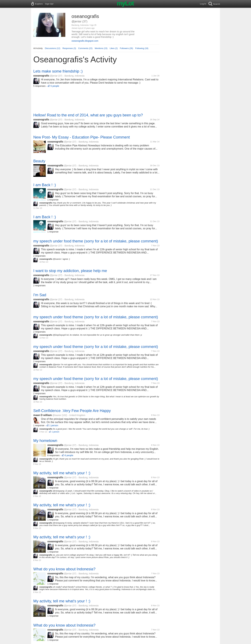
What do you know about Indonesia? (64, 569)
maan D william (43, 415)
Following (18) (142, 48)
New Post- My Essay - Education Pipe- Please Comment (82, 137)
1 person (54, 425)
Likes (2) (114, 48)
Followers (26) (126, 48)
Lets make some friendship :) (58, 71)
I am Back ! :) (45, 185)
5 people (55, 86)
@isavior (57, 415)
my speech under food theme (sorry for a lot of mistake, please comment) (96, 241)
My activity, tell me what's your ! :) (62, 473)
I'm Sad (40, 295)
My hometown (45, 441)
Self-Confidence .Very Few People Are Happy (72, 411)
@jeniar (54, 76)
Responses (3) (69, 48)
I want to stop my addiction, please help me (70, 271)
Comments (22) (85, 48)
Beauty (39, 161)
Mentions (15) (101, 48)
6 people (69, 455)
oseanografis (41, 76)
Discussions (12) (53, 48)
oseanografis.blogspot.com (85, 41)
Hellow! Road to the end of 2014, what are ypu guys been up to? (88, 115)
